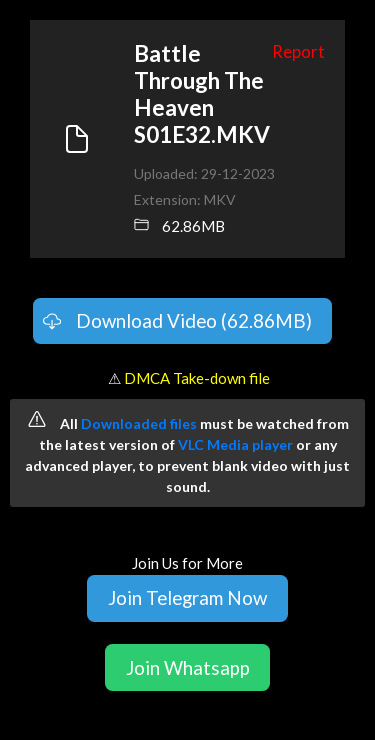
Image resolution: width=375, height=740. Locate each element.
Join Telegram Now (187, 597)
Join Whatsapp (188, 667)
